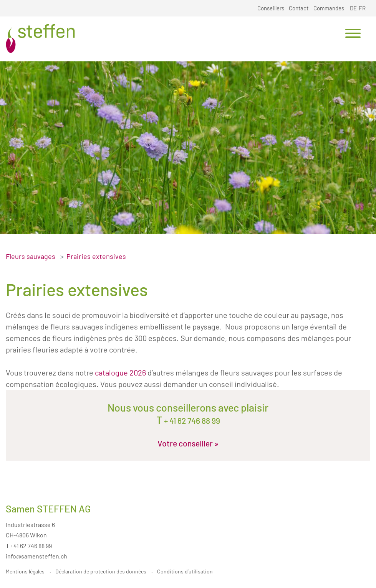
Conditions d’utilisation (185, 571)
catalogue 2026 (120, 372)
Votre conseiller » (188, 443)
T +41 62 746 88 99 (29, 546)
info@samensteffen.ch (36, 556)
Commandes (329, 8)
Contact (299, 8)
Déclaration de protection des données (101, 571)
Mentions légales (25, 571)
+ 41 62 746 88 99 (191, 421)
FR (362, 8)
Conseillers (271, 8)
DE (353, 8)
